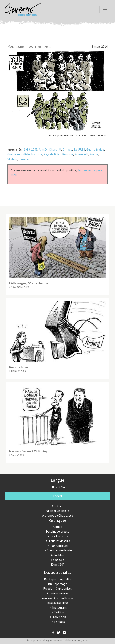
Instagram (59, 607)
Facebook (59, 617)
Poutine (68, 154)
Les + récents (59, 536)
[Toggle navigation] (105, 9)
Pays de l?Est (52, 154)
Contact (57, 506)
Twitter (59, 612)
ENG (62, 487)
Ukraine (24, 159)
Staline (12, 159)
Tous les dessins (59, 541)
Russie (94, 154)
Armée (43, 149)
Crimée (67, 149)
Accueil (57, 527)
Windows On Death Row (57, 598)
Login (58, 496)
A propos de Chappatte (58, 515)
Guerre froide (95, 149)
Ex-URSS (79, 149)
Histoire (37, 154)
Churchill (55, 149)
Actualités (57, 555)
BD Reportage (58, 584)
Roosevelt (81, 154)
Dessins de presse (58, 531)
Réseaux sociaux (58, 603)
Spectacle (58, 560)
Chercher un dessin (59, 550)
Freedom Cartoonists (57, 588)
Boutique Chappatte (58, 579)
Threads (59, 622)
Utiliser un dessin (58, 511)
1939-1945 (31, 149)
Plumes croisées (58, 593)
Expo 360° (58, 564)
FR (52, 487)
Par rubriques (59, 546)
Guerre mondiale (19, 154)
